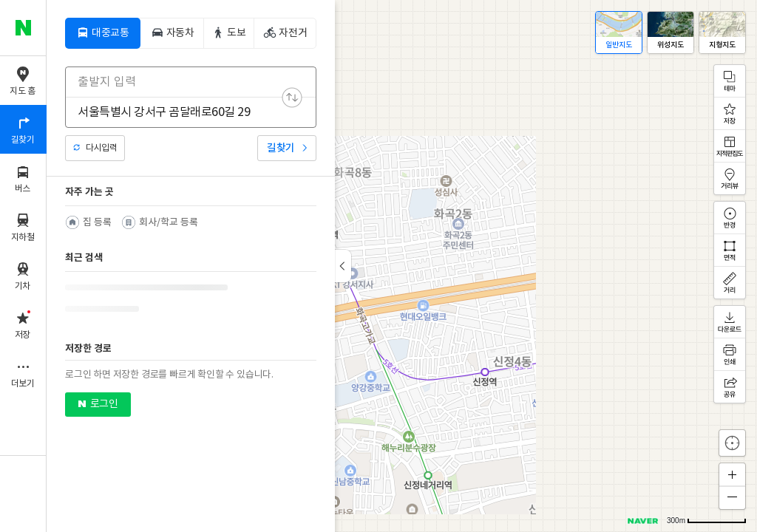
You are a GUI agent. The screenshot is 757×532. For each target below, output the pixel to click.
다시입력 (101, 148)
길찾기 (281, 148)
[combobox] (181, 82)
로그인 (104, 403)
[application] (402, 266)
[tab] (103, 33)
